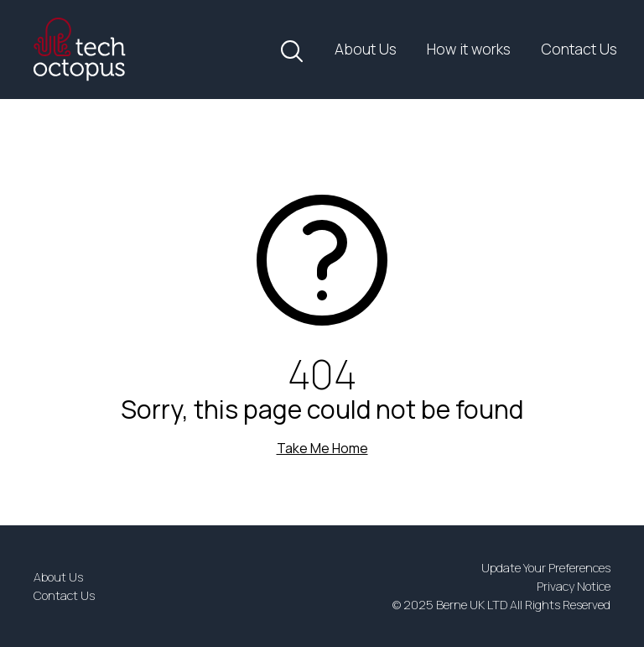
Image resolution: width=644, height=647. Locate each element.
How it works (469, 49)
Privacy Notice (574, 586)
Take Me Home (322, 448)
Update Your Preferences (546, 568)
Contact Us (579, 49)
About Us (366, 49)
